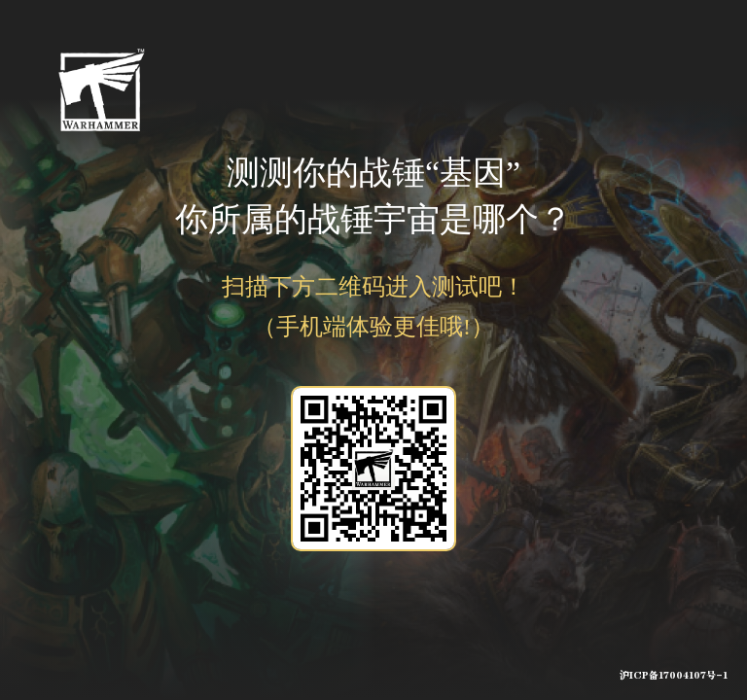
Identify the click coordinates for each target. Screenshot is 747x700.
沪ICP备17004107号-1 (674, 676)
